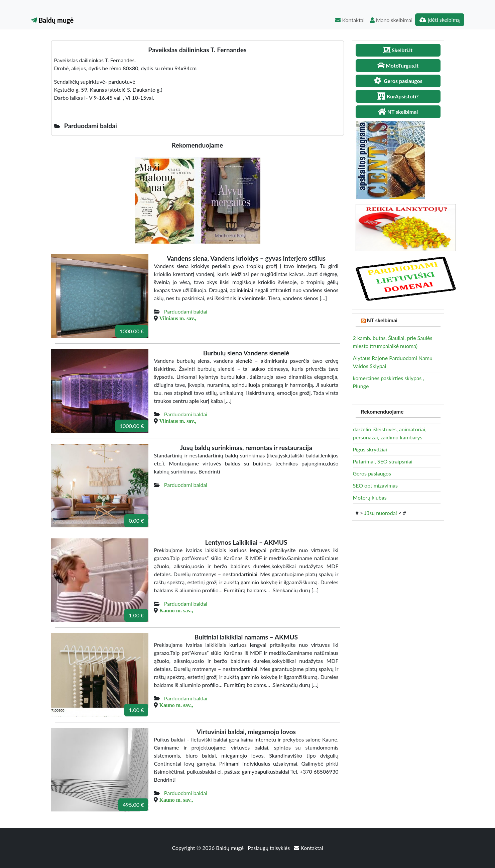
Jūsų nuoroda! (381, 513)
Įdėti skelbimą (440, 20)
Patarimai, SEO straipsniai (383, 461)
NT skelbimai (382, 320)
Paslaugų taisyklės (269, 848)
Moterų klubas (370, 497)
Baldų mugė (52, 20)
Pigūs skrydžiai (370, 449)
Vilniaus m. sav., (178, 318)
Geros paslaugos (372, 473)
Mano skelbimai (391, 20)
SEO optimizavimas (376, 485)
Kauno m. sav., (176, 610)
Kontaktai (350, 20)
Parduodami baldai (186, 311)
